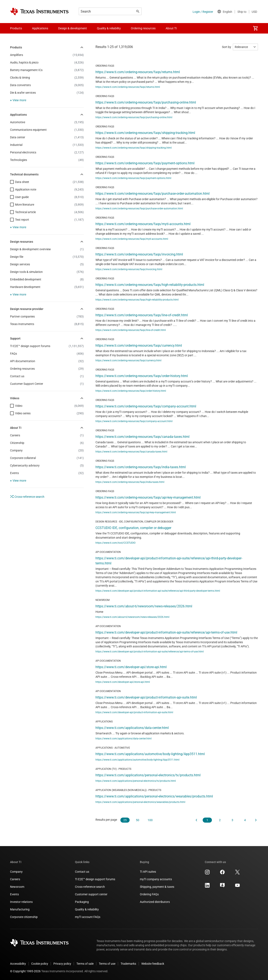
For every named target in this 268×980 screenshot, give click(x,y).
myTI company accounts (156, 879)
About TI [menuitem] (171, 28)
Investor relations (21, 902)
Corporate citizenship (24, 917)
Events (14, 894)
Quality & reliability (87, 909)
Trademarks (128, 964)
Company (16, 872)
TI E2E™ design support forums (95, 879)
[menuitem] (255, 28)
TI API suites (148, 872)
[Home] (39, 12)
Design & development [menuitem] (73, 28)
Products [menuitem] (16, 28)
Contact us (82, 872)
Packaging (82, 902)
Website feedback (153, 964)
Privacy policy (62, 964)
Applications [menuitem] (40, 28)
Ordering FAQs (149, 894)
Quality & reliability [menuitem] (109, 28)
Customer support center (91, 894)
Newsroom (17, 887)
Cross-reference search (27, 496)
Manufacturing (20, 909)
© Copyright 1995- (25, 971)
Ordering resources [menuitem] (143, 28)
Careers (15, 879)
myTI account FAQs (88, 917)
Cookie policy (40, 964)
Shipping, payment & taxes (157, 887)
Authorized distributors (155, 902)
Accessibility (18, 964)
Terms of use (107, 964)
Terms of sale (85, 964)
